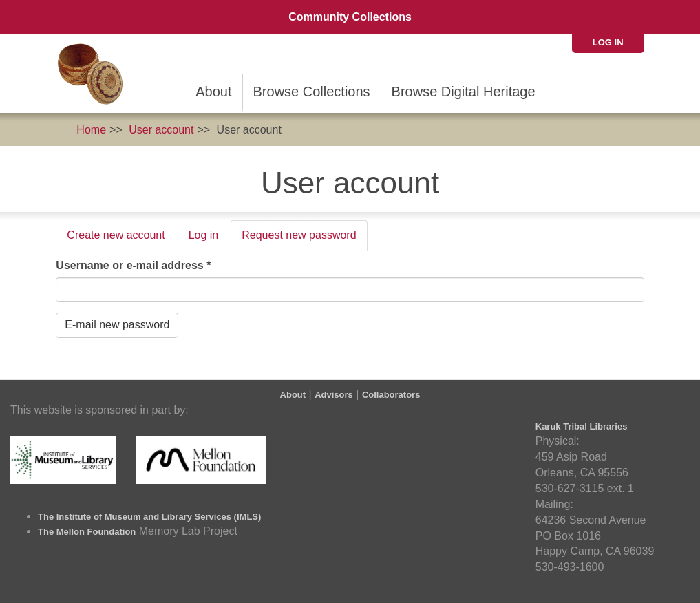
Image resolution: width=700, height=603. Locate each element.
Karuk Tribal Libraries (582, 426)
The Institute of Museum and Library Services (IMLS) (149, 517)
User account (161, 130)
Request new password (304, 240)
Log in (608, 42)
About (213, 92)
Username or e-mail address (133, 265)
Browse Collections (312, 92)
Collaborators (391, 395)
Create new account (116, 235)
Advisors (334, 395)
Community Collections (350, 17)
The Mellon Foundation (87, 532)
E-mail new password (117, 325)
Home (91, 130)
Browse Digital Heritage (464, 92)
